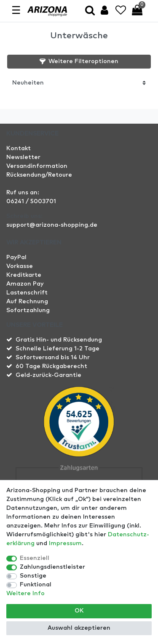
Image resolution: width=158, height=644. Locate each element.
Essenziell (35, 558)
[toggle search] (90, 11)
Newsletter (23, 157)
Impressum (65, 543)
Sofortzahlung (28, 310)
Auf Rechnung (27, 302)
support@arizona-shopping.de (52, 225)
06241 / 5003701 (31, 201)
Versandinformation (37, 166)
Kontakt (19, 148)
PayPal (16, 257)
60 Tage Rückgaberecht (51, 366)
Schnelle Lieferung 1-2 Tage (58, 349)
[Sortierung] (79, 83)
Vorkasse (20, 266)
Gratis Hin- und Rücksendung (59, 340)
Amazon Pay (25, 284)
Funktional (36, 585)
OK (79, 611)
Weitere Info (25, 594)
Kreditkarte (24, 275)
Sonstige (33, 576)
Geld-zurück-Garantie (48, 375)
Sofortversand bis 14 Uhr (53, 358)
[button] (79, 62)
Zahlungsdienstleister (52, 567)
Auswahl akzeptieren (79, 628)
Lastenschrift (27, 293)
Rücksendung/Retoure (39, 175)
